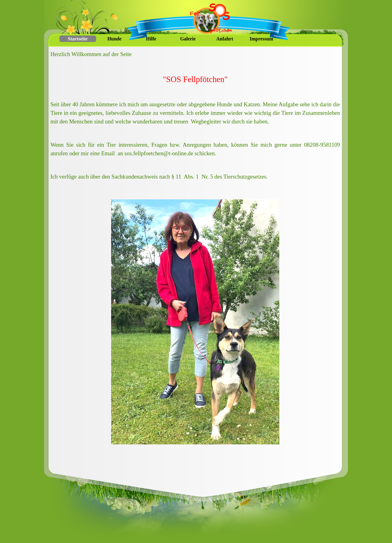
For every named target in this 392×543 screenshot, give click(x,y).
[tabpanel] (195, 123)
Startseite (78, 39)
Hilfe (151, 39)
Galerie (188, 39)
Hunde (114, 39)
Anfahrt (225, 39)
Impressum (261, 39)
